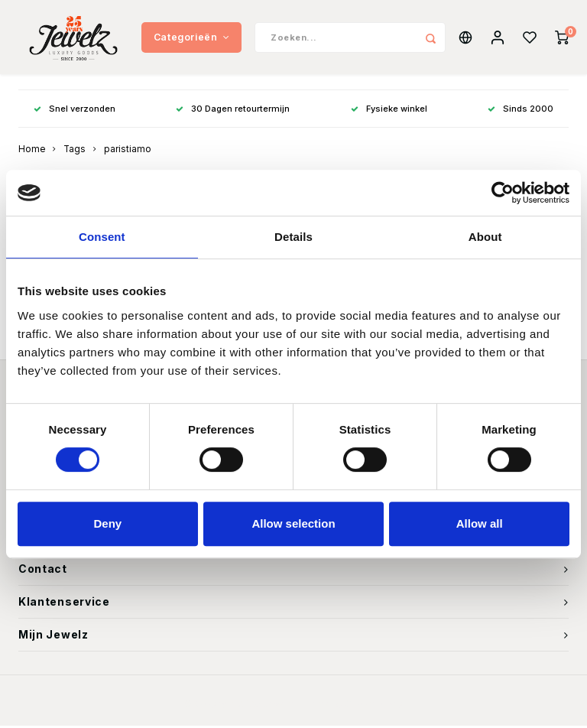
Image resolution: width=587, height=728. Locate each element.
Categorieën (191, 38)
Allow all (480, 523)
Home (32, 151)
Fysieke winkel (389, 110)
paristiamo (128, 151)
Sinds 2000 (521, 110)
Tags (75, 151)
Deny (107, 523)
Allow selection (293, 523)
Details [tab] (293, 237)
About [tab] (485, 237)
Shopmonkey (374, 706)
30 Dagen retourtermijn (233, 110)
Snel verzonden (75, 110)
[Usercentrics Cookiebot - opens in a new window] (503, 193)
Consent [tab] (102, 237)
